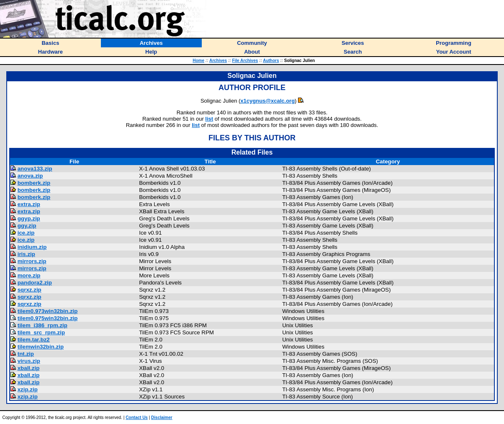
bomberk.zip (34, 183)
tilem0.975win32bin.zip (48, 318)
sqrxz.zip (30, 290)
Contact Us (137, 418)
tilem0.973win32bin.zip (48, 311)
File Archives (245, 61)
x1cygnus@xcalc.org (267, 101)
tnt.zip (26, 354)
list (209, 119)
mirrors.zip (32, 261)
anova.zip (30, 176)
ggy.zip (27, 226)
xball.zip (29, 368)
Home (198, 61)
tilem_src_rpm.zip (41, 332)
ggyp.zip (29, 218)
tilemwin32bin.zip (41, 347)
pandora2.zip (35, 283)
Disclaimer (162, 418)
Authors (271, 61)
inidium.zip (32, 247)
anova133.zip (35, 169)
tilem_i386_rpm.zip (42, 325)
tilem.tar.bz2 (34, 340)
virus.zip (29, 361)
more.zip (29, 275)
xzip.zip (28, 389)
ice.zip (26, 233)
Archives (218, 61)
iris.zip (26, 254)
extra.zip (29, 204)
